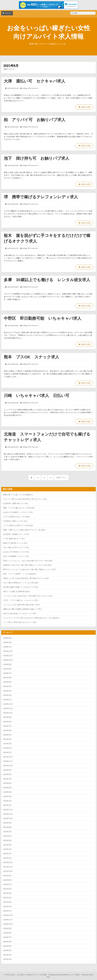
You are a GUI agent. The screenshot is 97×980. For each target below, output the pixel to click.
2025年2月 (7, 695)
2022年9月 (7, 823)
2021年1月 (7, 911)
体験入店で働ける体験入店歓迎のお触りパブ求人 (23, 609)
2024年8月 (7, 722)
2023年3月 (7, 796)
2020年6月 (7, 942)
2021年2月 (7, 906)
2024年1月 (7, 752)
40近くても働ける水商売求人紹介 (17, 591)
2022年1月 (7, 858)
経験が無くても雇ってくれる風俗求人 (18, 495)
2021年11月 (8, 867)
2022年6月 (7, 836)
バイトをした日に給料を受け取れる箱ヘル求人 (22, 605)
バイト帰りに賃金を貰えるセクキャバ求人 (20, 622)
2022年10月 (8, 818)
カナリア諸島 (75, 975)
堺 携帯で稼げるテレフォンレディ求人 (41, 197)
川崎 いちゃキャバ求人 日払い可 (37, 396)
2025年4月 (7, 686)
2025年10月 (8, 660)
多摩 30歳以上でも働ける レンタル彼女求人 (47, 280)
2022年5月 (7, 840)
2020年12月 (8, 915)
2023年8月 (7, 774)
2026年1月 (7, 647)
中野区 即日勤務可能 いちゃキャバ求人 (43, 318)
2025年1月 (7, 700)
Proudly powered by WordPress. (59, 975)
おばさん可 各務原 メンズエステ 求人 (18, 512)
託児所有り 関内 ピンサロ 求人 (15, 521)
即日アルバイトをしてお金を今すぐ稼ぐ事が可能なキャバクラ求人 (30, 569)
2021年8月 (7, 880)
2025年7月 (7, 673)
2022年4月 (7, 845)
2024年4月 (7, 739)
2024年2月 (7, 748)
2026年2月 (7, 642)
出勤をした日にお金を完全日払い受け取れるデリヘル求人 (26, 578)
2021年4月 (7, 898)
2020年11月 (8, 920)
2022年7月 (7, 832)
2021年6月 (7, 889)
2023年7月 (7, 779)
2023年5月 (7, 788)
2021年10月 (8, 871)
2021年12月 (8, 862)
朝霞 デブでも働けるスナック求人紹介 (19, 508)
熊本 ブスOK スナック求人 (31, 357)
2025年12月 (8, 651)
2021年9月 (7, 876)
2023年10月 (8, 766)
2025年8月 (7, 669)
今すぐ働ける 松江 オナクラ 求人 (16, 547)
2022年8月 (7, 827)
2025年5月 (7, 682)
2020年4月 (7, 950)
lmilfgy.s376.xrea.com (30, 88)
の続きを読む (84, 108)
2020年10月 (8, 924)
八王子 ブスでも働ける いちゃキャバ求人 (21, 600)
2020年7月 (7, 937)
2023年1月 (7, 805)
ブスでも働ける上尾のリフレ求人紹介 (18, 525)
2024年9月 (7, 717)
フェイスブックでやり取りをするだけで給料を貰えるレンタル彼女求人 (31, 618)
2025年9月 (7, 664)
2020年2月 (7, 959)
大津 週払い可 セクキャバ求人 (34, 81)
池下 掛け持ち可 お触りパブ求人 (37, 158)
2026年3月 (7, 638)
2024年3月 (7, 744)
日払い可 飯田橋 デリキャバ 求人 (16, 556)
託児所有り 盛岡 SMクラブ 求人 (16, 503)
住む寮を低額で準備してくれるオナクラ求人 (21, 587)
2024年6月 (7, 730)
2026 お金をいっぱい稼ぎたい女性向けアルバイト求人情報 (26, 975)
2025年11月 (8, 656)
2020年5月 (7, 946)
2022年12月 (8, 810)
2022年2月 (7, 854)
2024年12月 (8, 704)
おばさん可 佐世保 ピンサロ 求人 (16, 552)
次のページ (61, 477)
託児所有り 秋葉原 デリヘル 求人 (16, 534)
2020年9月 (7, 928)
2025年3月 (7, 691)
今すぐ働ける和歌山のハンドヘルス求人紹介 (21, 583)
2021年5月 (7, 893)
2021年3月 (7, 902)
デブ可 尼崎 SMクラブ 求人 (14, 539)
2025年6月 (7, 678)
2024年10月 (8, 713)
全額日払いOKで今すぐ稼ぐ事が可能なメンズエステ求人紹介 (27, 565)
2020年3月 (7, 955)
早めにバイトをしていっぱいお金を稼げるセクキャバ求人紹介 (28, 561)
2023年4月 (7, 792)
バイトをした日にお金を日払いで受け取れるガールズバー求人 (28, 596)
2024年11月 (8, 708)
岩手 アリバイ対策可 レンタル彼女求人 (20, 574)
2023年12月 (8, 757)
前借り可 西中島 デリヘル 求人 (15, 543)
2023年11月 (8, 761)
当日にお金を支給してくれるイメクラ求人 (20, 613)
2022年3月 (7, 849)
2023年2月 (7, 801)
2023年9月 (7, 770)
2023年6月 (7, 783)
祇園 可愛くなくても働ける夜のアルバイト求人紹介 (24, 530)
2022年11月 (8, 814)
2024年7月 (7, 726)
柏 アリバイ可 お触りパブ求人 (35, 120)
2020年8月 (7, 933)
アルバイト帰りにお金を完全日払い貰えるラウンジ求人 (25, 499)
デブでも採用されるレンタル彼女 (16, 517)
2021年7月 (7, 884)
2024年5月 (7, 735)
